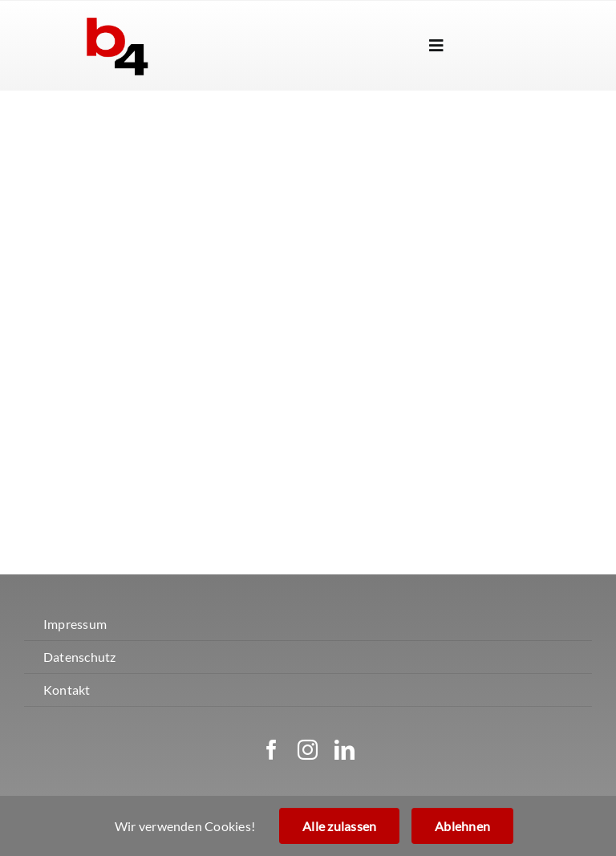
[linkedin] (344, 750)
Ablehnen (462, 826)
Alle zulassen (339, 826)
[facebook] (272, 750)
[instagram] (308, 750)
